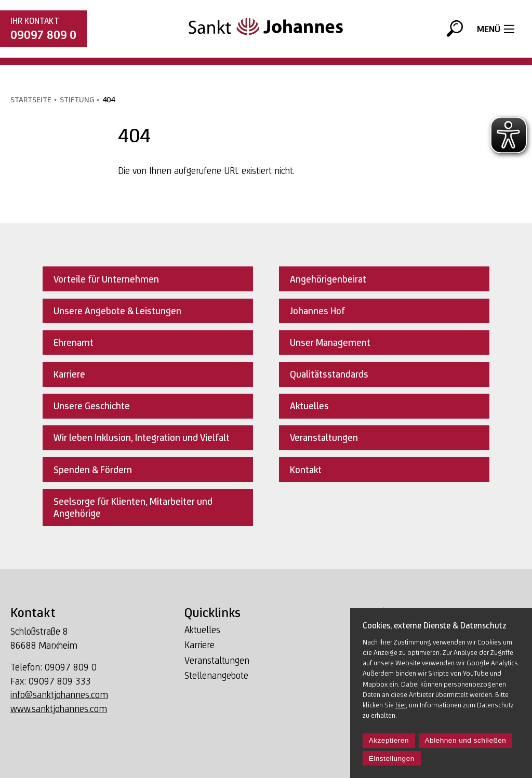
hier (401, 705)
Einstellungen (392, 759)
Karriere (199, 645)
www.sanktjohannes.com (59, 709)
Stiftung (77, 99)
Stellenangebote (216, 675)
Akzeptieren (389, 740)
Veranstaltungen (217, 660)
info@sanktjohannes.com (59, 695)
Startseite (31, 99)
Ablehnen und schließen (466, 740)
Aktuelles (202, 630)
